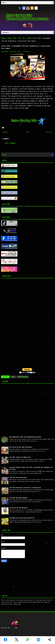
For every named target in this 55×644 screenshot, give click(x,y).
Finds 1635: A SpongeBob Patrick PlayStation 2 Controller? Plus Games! (26, 47)
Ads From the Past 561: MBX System (18, 508)
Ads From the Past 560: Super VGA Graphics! (21, 447)
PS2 (20, 38)
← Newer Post (5, 132)
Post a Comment (10, 143)
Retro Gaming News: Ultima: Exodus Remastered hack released (25, 437)
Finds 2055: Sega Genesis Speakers (18, 498)
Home (3, 38)
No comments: (27, 52)
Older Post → (50, 132)
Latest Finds (12, 38)
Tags (13, 377)
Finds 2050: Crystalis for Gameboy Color (20, 457)
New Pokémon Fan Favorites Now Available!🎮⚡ (22, 518)
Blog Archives (23, 377)
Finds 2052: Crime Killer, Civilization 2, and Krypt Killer (25, 488)
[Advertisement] (15, 323)
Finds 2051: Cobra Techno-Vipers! (18, 477)
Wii (24, 38)
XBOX (29, 38)
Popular (5, 377)
